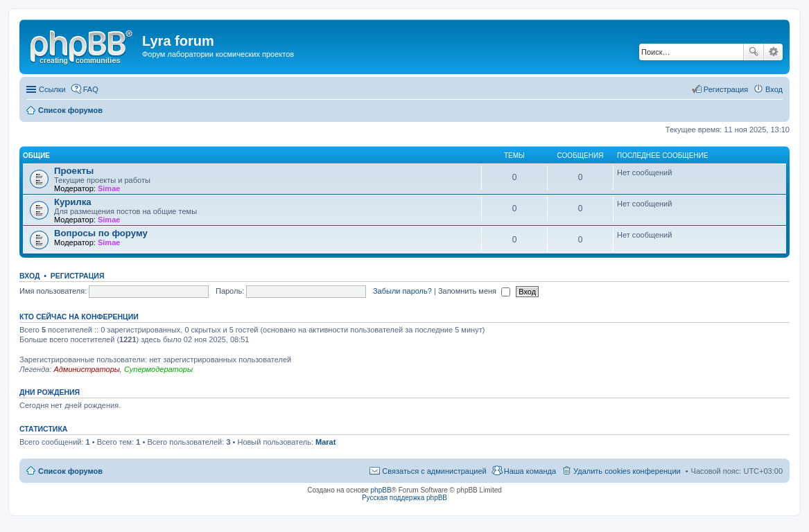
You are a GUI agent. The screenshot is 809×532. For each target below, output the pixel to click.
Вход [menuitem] (774, 89)
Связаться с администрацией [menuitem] (434, 471)
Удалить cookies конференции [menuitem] (627, 471)
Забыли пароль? (402, 291)
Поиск (754, 52)
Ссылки (52, 89)
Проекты (74, 171)
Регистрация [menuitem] (726, 89)
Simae (109, 188)
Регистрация (78, 276)
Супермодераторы (158, 369)
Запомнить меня (474, 291)
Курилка (73, 202)
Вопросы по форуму (101, 233)
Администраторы (86, 369)
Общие (36, 156)
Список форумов (70, 471)
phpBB (381, 490)
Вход (29, 276)
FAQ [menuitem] (91, 89)
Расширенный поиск (773, 52)
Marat (325, 442)
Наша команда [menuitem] (530, 471)
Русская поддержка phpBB (404, 498)
